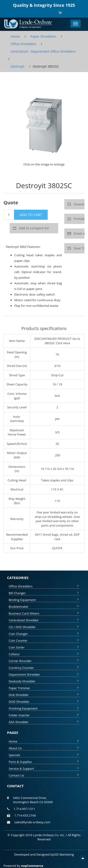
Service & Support (44, 769)
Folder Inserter (44, 715)
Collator (44, 654)
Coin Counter (44, 641)
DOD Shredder (44, 702)
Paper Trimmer (44, 688)
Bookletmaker (44, 607)
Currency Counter (44, 668)
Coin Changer (44, 634)
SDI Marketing (64, 854)
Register (36, 13)
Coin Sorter (44, 647)
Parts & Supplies (44, 762)
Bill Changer (44, 593)
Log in (48, 13)
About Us (44, 748)
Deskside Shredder (44, 681)
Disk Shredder (44, 695)
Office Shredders (44, 586)
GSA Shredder (44, 722)
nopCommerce (32, 866)
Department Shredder (44, 674)
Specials (44, 755)
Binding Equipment (44, 600)
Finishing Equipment (44, 708)
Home (44, 741)
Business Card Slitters (44, 613)
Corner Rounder (44, 661)
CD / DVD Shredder (44, 627)
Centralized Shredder (44, 620)
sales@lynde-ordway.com (32, 822)
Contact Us (44, 775)
